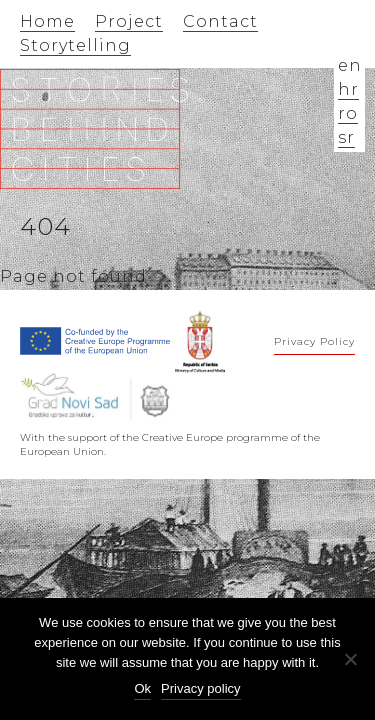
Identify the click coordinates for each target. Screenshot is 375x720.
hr (348, 89)
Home (47, 21)
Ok (142, 688)
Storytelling (75, 45)
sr (346, 137)
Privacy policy (200, 688)
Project (129, 21)
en (350, 65)
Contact (220, 21)
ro (348, 113)
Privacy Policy (314, 341)
